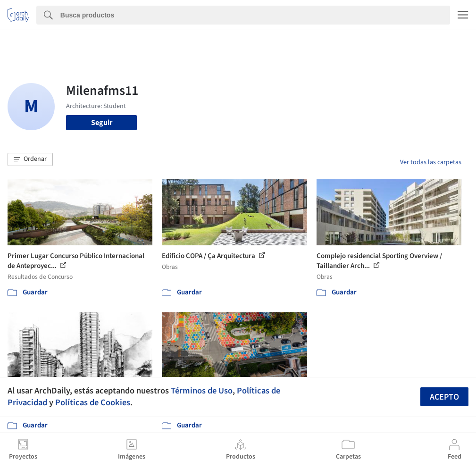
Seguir (102, 123)
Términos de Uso (202, 391)
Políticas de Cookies (93, 402)
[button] (30, 159)
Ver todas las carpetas (431, 162)
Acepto (444, 397)
